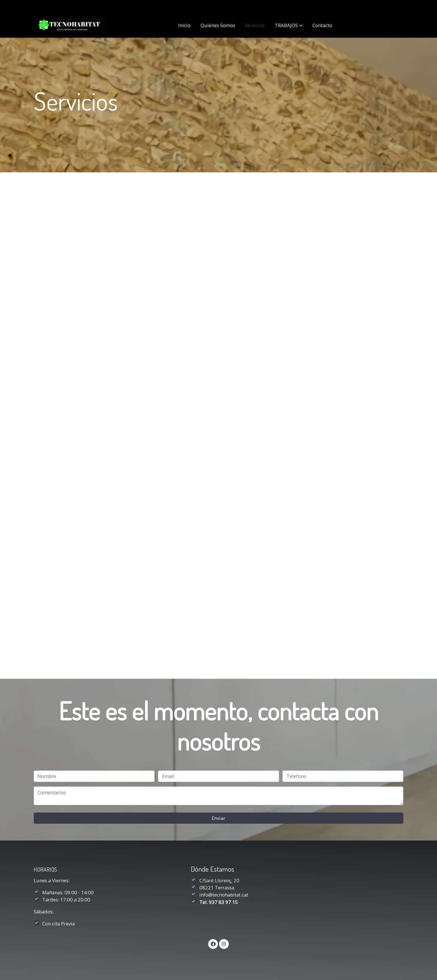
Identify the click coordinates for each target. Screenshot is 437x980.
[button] (289, 25)
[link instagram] (224, 944)
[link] (70, 25)
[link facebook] (213, 944)
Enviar (218, 818)
